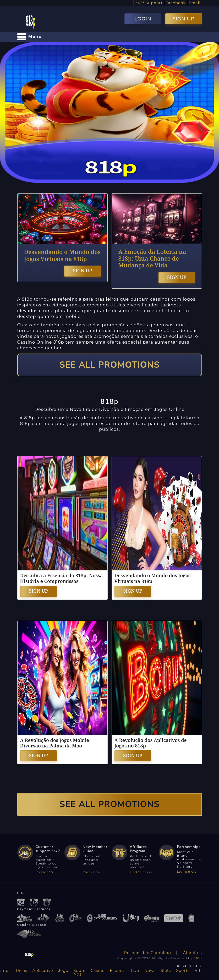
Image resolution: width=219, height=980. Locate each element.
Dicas (21, 971)
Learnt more (187, 871)
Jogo (63, 971)
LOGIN (143, 19)
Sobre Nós (80, 972)
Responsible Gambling (148, 953)
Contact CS (44, 872)
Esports (118, 971)
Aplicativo (43, 971)
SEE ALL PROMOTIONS (109, 365)
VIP (198, 971)
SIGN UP (183, 19)
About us (192, 953)
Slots (166, 971)
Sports (183, 971)
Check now (92, 872)
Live (135, 971)
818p (198, 958)
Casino (98, 971)
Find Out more (142, 872)
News (150, 971)
